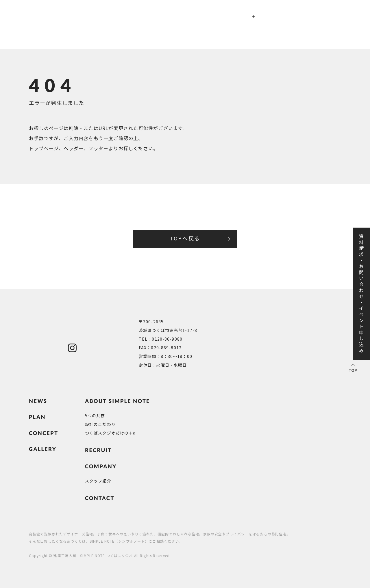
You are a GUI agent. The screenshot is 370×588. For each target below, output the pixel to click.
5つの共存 (95, 416)
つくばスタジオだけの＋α (110, 433)
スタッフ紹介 (98, 481)
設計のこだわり (100, 424)
